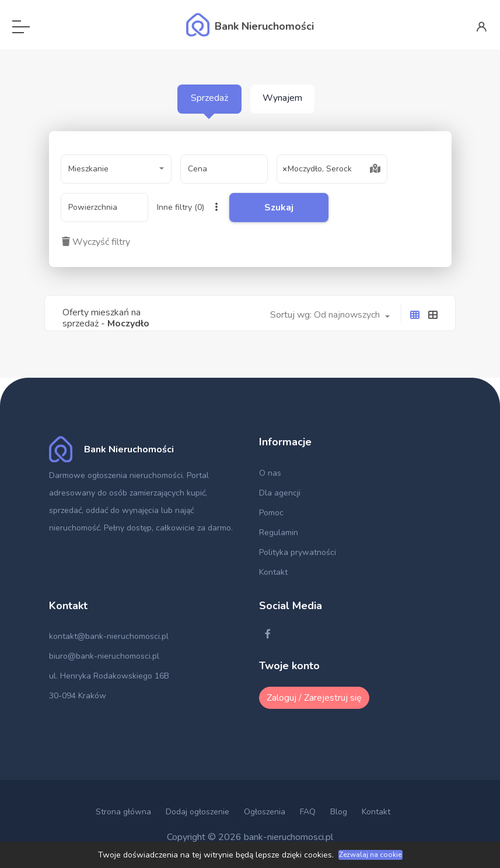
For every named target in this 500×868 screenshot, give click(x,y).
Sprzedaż (209, 98)
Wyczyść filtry (96, 242)
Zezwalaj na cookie (370, 855)
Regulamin (279, 533)
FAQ (308, 812)
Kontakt (273, 572)
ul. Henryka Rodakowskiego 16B (109, 676)
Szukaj (279, 208)
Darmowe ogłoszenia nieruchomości (116, 475)
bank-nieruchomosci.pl (289, 837)
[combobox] (116, 169)
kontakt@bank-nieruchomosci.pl (109, 636)
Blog (339, 812)
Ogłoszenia (265, 812)
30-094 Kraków (78, 696)
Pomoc (271, 513)
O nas (270, 473)
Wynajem (282, 98)
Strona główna (123, 812)
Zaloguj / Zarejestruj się (314, 698)
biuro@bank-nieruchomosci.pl (104, 656)
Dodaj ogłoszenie (197, 812)
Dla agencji (280, 493)
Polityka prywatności (298, 552)
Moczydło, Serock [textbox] (317, 169)
